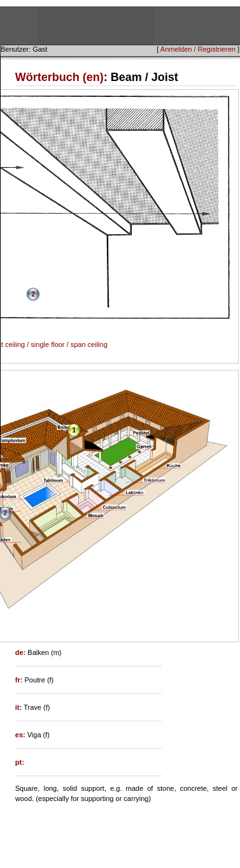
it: (19, 707)
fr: (20, 680)
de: (22, 652)
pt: (20, 762)
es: (21, 735)
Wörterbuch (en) (60, 77)
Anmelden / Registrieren (198, 49)
